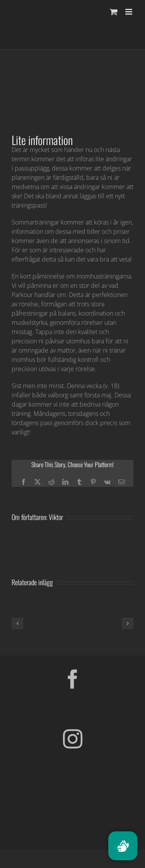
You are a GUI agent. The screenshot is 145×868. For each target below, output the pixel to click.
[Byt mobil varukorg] (114, 12)
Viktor (56, 517)
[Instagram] (73, 739)
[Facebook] (73, 679)
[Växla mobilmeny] (129, 12)
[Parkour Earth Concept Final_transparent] (73, 792)
